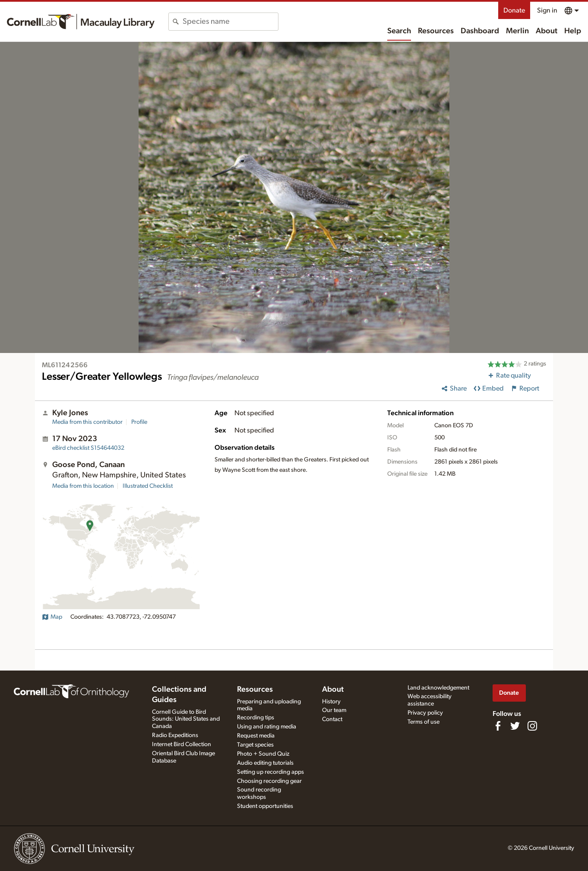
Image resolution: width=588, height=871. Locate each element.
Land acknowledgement (438, 688)
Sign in (547, 10)
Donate (514, 10)
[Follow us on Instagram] (532, 726)
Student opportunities (265, 806)
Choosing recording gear (269, 781)
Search (399, 31)
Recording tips (256, 718)
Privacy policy (425, 713)
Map (52, 617)
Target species (255, 745)
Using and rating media (267, 727)
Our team (334, 710)
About (547, 31)
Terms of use (424, 722)
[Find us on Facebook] (498, 726)
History (331, 702)
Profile (139, 422)
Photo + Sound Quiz (263, 754)
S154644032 (88, 448)
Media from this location (83, 486)
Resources (436, 31)
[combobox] (230, 22)
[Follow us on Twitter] (515, 726)
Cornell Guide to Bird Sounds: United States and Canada (186, 719)
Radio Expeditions (175, 735)
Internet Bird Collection (182, 744)
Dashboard (480, 31)
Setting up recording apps (270, 772)
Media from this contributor (87, 422)
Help (573, 31)
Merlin (517, 31)
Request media (256, 736)
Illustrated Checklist (148, 486)
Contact (332, 719)
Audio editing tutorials (265, 763)
